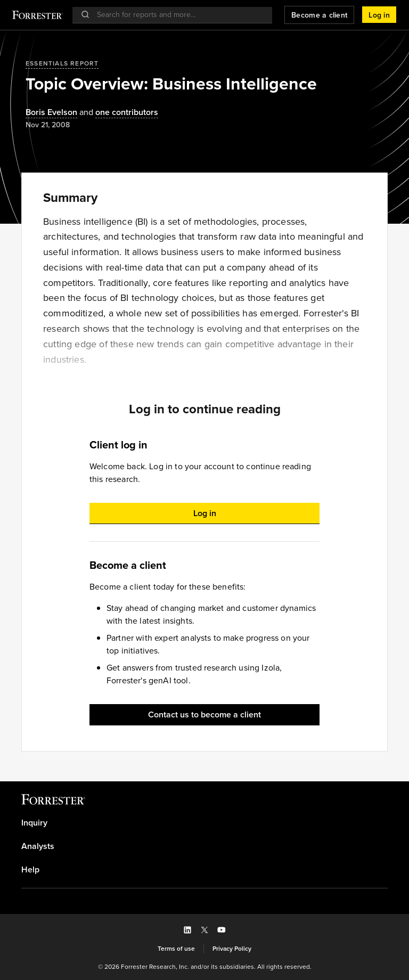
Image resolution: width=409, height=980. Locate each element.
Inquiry (34, 823)
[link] (204, 823)
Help (30, 870)
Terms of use (176, 949)
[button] (379, 15)
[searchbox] (178, 15)
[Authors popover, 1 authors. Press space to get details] (51, 113)
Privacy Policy (232, 949)
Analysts (38, 846)
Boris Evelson (51, 113)
